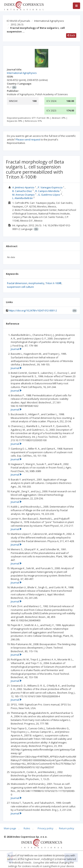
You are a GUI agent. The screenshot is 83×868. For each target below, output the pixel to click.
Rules (27, 828)
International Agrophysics (49, 21)
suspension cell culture (20, 287)
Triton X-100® (54, 283)
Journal (16, 349)
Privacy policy (46, 828)
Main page (10, 828)
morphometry (36, 283)
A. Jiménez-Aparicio (23, 187)
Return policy (67, 828)
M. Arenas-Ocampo (23, 195)
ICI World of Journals (18, 21)
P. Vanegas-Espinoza (50, 187)
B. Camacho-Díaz (22, 191)
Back (71, 35)
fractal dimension (17, 283)
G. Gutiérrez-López (49, 195)
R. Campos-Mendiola (47, 191)
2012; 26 (17, 24)
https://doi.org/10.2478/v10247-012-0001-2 (33, 310)
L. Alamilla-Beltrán (23, 198)
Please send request (28, 139)
